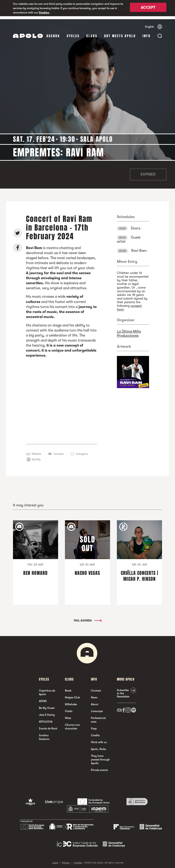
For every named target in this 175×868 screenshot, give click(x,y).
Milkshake (71, 702)
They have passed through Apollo (100, 757)
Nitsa (68, 715)
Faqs (94, 726)
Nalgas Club (72, 695)
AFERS (43, 698)
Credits (95, 733)
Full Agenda (87, 618)
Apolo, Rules (98, 746)
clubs (92, 33)
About (95, 702)
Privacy (66, 860)
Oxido (69, 708)
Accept (148, 8)
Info (147, 33)
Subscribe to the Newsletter (123, 691)
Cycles (73, 33)
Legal (55, 860)
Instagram (82, 451)
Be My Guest (47, 705)
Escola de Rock (48, 726)
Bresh (68, 688)
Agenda (53, 33)
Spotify (36, 457)
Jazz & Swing (47, 712)
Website (36, 451)
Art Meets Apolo (120, 33)
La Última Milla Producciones (129, 331)
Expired (148, 172)
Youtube (59, 451)
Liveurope (97, 708)
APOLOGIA (46, 719)
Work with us (99, 739)
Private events (99, 767)
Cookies (44, 13)
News (94, 695)
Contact (96, 688)
